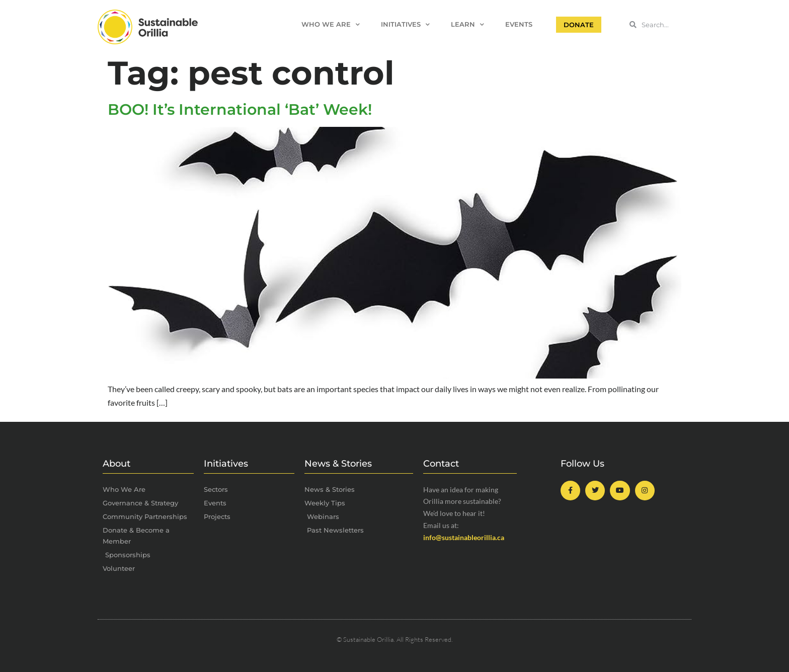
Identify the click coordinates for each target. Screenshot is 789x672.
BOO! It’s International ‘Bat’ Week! (240, 109)
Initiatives (405, 25)
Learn (467, 25)
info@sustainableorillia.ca (464, 537)
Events (519, 24)
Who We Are (331, 25)
